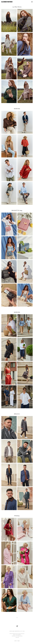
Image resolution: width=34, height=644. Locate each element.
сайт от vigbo (17, 641)
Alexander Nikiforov (7, 2)
